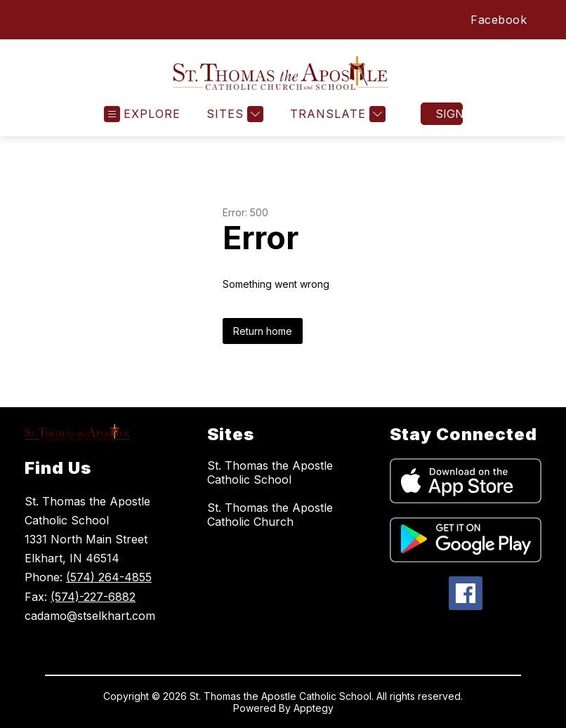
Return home (263, 331)
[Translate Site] (336, 114)
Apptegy (314, 708)
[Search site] (546, 20)
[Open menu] (142, 114)
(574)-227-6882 (93, 597)
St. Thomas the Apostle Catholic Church (270, 515)
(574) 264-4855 (109, 577)
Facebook (499, 20)
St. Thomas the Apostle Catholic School (270, 472)
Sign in (449, 114)
